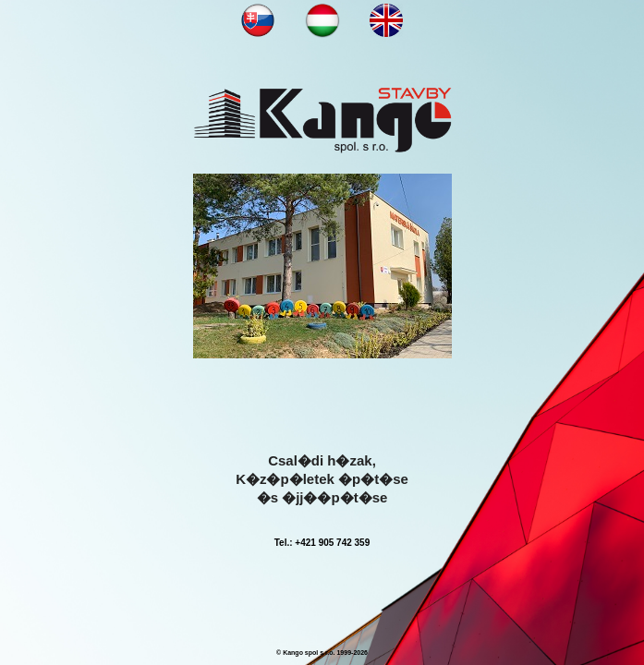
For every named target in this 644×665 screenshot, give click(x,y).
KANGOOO (322, 120)
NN (257, 20)
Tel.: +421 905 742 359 (322, 543)
